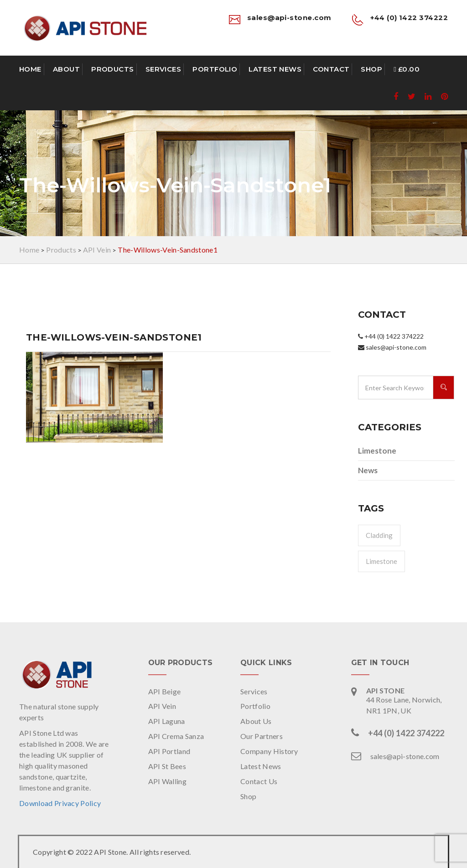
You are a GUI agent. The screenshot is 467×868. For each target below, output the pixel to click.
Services (163, 69)
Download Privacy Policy (60, 803)
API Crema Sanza (176, 736)
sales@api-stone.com (405, 756)
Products (113, 69)
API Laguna (167, 721)
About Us (256, 721)
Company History (269, 751)
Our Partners (262, 736)
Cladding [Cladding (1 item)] (379, 535)
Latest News (275, 69)
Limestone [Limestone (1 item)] (381, 561)
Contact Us (259, 781)
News (368, 470)
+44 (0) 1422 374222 (406, 733)
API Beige (165, 691)
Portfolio (215, 69)
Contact (331, 69)
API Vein (162, 706)
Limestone (377, 451)
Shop (371, 69)
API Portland (169, 751)
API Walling (168, 781)
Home (30, 69)
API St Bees (167, 766)
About (66, 69)
